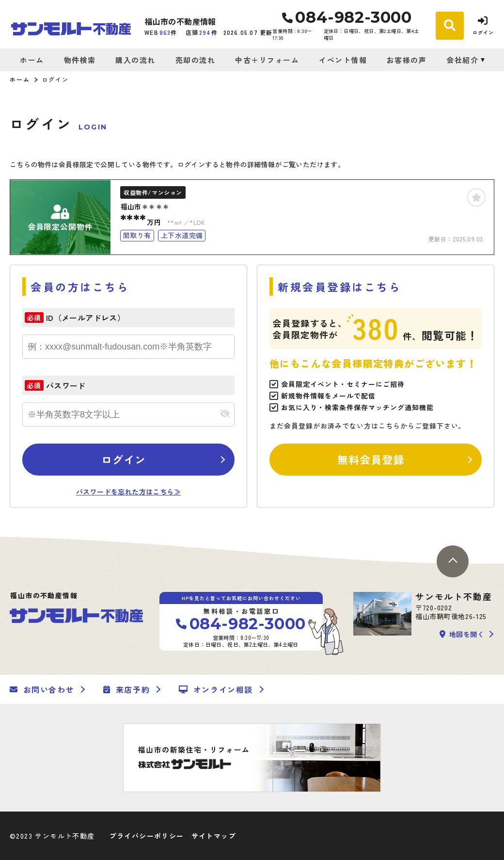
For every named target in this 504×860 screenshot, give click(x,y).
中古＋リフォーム (267, 60)
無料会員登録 (371, 459)
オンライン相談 (216, 689)
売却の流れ (196, 60)
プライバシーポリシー (147, 836)
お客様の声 (407, 60)
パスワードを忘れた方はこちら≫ (128, 492)
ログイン (124, 459)
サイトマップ (214, 836)
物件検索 (80, 60)
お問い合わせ (42, 689)
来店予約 (126, 689)
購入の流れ (135, 60)
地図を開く (462, 634)
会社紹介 (462, 60)
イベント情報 (343, 60)
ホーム (32, 60)
